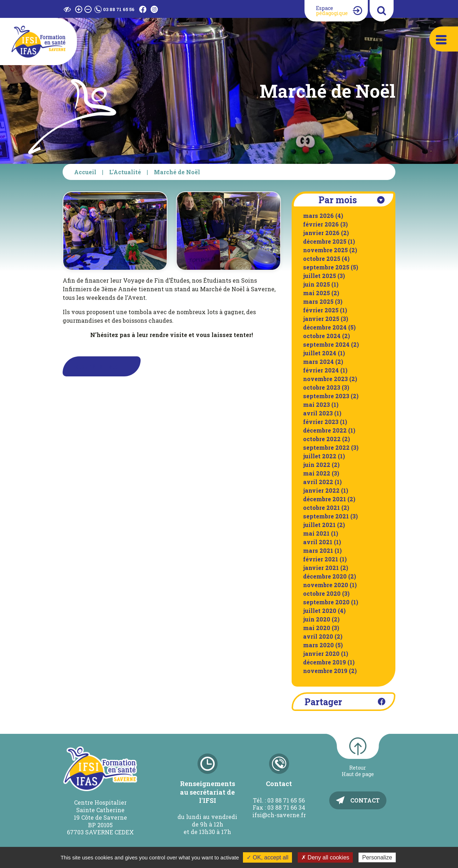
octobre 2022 (322, 439)
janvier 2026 (321, 233)
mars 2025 (318, 301)
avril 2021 (318, 542)
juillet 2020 (320, 611)
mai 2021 (316, 533)
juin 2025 (316, 284)
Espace (332, 11)
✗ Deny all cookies (325, 857)
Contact (365, 800)
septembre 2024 (326, 344)
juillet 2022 (320, 456)
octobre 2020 (322, 593)
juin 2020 (317, 619)
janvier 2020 (321, 654)
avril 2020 (318, 636)
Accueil (85, 172)
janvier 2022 (321, 490)
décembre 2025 (325, 241)
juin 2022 (317, 465)
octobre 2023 (322, 387)
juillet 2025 (320, 276)
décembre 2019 (325, 662)
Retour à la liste (94, 366)
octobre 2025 (322, 259)
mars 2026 (318, 216)
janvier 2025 (321, 319)
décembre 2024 (325, 327)
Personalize (377, 857)
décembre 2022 (325, 430)
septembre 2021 (326, 516)
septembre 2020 (326, 602)
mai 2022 (317, 473)
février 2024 (321, 370)
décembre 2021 (325, 499)
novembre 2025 (325, 250)
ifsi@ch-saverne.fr (279, 815)
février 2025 (321, 310)
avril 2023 (318, 413)
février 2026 (321, 224)
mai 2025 (316, 293)
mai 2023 (316, 404)
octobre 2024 (322, 336)
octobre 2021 (321, 508)
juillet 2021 (319, 525)
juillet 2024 (320, 353)
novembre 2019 (325, 671)
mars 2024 (318, 362)
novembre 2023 (325, 379)
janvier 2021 (321, 568)
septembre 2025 (326, 267)
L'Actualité (125, 172)
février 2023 (321, 422)
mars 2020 (318, 645)
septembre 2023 (326, 396)
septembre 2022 (326, 447)
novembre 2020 (326, 585)
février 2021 (321, 559)
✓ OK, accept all (267, 857)
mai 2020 (317, 628)
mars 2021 (318, 550)
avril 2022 (318, 482)
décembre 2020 (325, 576)
